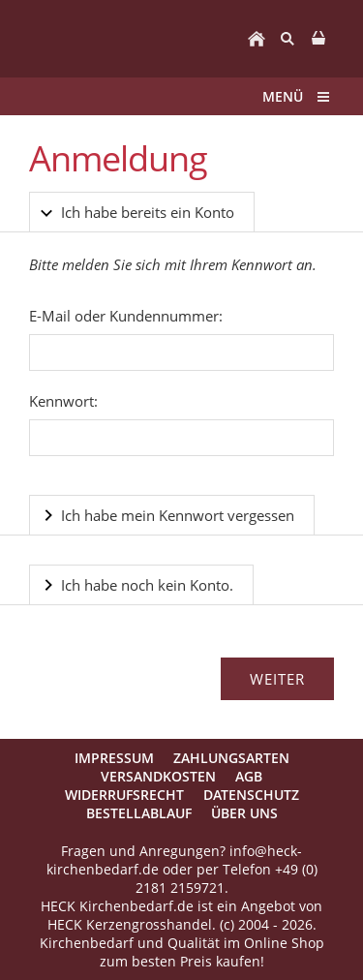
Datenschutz (251, 795)
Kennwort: (63, 401)
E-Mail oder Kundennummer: (126, 316)
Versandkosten (158, 776)
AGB (249, 776)
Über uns (244, 813)
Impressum (114, 758)
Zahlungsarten (231, 758)
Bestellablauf (139, 813)
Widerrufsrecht (124, 795)
